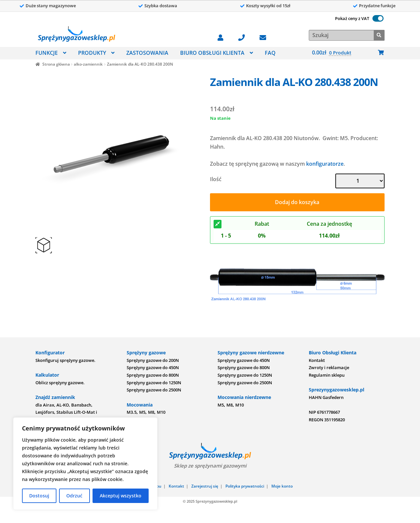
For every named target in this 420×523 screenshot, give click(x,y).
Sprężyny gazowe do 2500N (154, 390)
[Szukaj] (379, 35)
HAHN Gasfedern (326, 397)
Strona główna (56, 64)
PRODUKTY (92, 53)
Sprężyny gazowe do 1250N (154, 383)
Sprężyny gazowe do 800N (153, 375)
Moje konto (282, 486)
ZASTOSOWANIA (147, 53)
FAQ (270, 53)
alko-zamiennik (88, 64)
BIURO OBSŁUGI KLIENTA (212, 53)
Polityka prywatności (245, 486)
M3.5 (132, 412)
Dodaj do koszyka (297, 202)
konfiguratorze (325, 164)
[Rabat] (218, 224)
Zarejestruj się (205, 486)
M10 (161, 412)
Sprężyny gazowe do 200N (153, 360)
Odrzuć (74, 496)
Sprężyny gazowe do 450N (153, 367)
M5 (142, 412)
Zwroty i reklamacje (329, 367)
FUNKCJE (47, 53)
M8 (151, 412)
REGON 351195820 (327, 420)
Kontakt (317, 360)
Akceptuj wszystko (121, 496)
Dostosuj (39, 496)
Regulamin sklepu (327, 375)
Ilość (216, 179)
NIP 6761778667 (324, 412)
